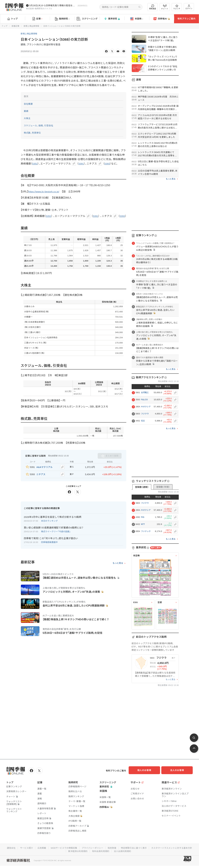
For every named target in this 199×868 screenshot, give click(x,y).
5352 (35, 164)
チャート (165, 7)
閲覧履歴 (153, 7)
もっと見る (118, 566)
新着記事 (15, 26)
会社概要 (28, 104)
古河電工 (145, 393)
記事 (37, 19)
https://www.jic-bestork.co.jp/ (45, 192)
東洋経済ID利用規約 (101, 850)
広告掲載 (63, 847)
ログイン (189, 7)
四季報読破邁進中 (49, 545)
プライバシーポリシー (116, 847)
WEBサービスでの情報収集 (86, 847)
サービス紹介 (47, 847)
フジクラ (145, 414)
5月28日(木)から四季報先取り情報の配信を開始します (53, 5)
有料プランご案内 (186, 19)
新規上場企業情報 (31, 26)
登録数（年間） (163, 487)
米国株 (137, 19)
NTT (143, 524)
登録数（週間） (142, 487)
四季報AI (162, 19)
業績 (26, 111)
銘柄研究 (62, 19)
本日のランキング (49, 524)
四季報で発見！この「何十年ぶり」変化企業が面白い (51, 541)
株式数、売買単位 (32, 133)
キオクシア (146, 407)
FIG (143, 517)
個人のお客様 (147, 770)
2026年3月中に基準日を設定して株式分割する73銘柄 (53, 520)
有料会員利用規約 (124, 850)
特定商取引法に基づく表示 (158, 847)
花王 (143, 421)
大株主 (27, 118)
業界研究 (112, 19)
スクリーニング (87, 19)
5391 (82, 164)
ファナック (146, 531)
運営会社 (32, 847)
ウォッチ (177, 7)
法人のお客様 (179, 770)
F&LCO (144, 400)
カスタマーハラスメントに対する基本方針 (65, 850)
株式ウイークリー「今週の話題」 (56, 535)
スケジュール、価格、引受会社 (39, 126)
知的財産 (136, 847)
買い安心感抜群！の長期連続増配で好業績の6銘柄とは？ (54, 531)
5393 (108, 164)
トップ (13, 19)
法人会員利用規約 (147, 850)
